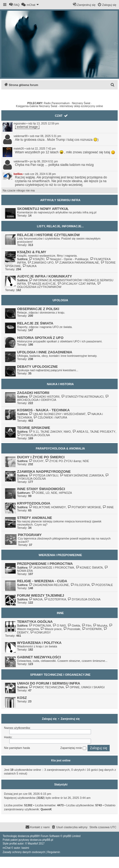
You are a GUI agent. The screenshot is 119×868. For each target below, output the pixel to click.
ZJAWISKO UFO (41, 263)
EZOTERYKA (55, 599)
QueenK (46, 809)
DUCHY (36, 461)
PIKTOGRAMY (30, 535)
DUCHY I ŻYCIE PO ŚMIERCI (41, 457)
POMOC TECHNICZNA (47, 687)
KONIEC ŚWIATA (89, 568)
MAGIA (36, 599)
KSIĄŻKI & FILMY (32, 252)
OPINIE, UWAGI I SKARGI (85, 687)
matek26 (19, 149)
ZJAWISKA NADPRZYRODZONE (44, 472)
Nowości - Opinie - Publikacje (67, 259)
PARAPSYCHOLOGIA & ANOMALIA (60, 448)
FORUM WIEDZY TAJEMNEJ (41, 595)
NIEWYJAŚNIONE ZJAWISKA (82, 475)
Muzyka (100, 625)
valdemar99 (21, 136)
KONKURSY (40, 632)
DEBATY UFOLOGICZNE (37, 367)
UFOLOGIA (60, 300)
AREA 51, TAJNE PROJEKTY (94, 432)
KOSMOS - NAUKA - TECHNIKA (43, 410)
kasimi (25, 848)
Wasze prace (51, 629)
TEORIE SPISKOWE (34, 428)
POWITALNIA (40, 625)
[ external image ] (27, 127)
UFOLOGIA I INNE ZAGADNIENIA (45, 352)
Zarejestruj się (70, 719)
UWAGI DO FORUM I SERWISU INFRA (49, 683)
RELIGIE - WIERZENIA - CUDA (42, 581)
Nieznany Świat (81, 103)
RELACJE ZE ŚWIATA (35, 323)
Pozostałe (72, 629)
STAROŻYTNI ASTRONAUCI (82, 397)
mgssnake (20, 124)
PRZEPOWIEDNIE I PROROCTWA (45, 564)
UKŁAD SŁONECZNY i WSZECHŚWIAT (57, 414)
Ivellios (18, 174)
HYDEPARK (92, 629)
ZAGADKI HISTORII (33, 393)
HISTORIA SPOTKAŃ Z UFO (40, 338)
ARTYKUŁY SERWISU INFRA (60, 200)
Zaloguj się (49, 719)
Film (86, 625)
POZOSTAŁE (102, 585)
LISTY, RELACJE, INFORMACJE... (60, 226)
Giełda (74, 625)
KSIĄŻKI (37, 259)
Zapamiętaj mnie (73, 748)
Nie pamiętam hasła (17, 748)
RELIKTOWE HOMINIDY (47, 507)
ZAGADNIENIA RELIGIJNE (49, 585)
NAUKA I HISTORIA (60, 384)
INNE (108, 507)
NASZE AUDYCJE (42, 284)
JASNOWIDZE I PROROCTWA (52, 568)
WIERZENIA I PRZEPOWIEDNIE (60, 555)
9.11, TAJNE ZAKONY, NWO (50, 432)
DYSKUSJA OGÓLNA (33, 435)
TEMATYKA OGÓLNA (35, 622)
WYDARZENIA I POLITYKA (39, 643)
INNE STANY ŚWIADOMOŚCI (41, 489)
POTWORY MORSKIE (84, 507)
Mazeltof (33, 844)
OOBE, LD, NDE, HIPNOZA (52, 493)
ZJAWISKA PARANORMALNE (77, 263)
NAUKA (29, 266)
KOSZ (22, 698)
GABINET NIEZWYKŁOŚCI (39, 657)
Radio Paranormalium (57, 103)
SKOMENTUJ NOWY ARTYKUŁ (43, 209)
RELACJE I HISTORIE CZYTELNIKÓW (48, 235)
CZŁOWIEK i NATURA (50, 417)
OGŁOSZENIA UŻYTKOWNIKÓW (59, 285)
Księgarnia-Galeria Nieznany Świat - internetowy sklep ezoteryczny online (59, 106)
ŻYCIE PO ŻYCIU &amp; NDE (67, 461)
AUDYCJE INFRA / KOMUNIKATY (45, 276)
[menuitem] (14, 5)
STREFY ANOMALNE (35, 518)
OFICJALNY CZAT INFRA (76, 284)
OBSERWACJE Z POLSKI (38, 309)
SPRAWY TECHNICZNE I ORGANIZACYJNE (60, 675)
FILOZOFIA (80, 585)
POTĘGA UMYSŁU (44, 475)
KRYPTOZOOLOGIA (34, 503)
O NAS (59, 625)
